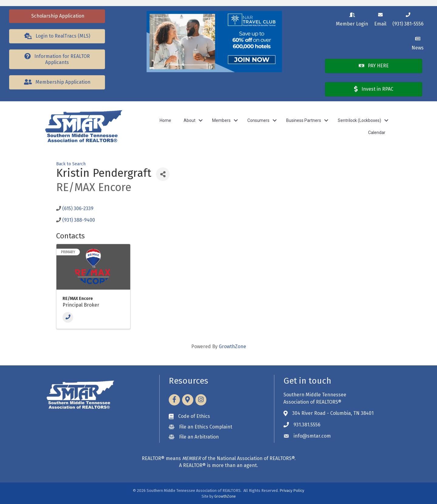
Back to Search (71, 164)
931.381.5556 (307, 425)
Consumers (258, 120)
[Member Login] (352, 18)
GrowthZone (232, 346)
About (190, 120)
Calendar (377, 133)
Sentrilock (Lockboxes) (359, 120)
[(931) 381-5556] (408, 18)
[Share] (163, 174)
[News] (418, 42)
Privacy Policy (292, 491)
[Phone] (68, 317)
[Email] (380, 18)
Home (165, 120)
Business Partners (304, 120)
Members (221, 120)
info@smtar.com (312, 436)
